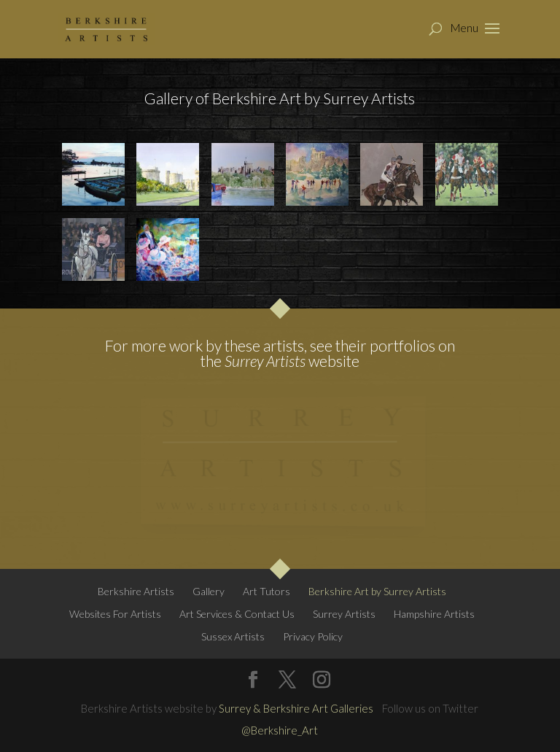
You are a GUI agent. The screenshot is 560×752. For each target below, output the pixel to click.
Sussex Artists (233, 636)
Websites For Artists (115, 614)
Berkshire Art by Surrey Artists (377, 591)
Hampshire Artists (434, 614)
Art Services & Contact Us (237, 614)
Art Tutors (267, 591)
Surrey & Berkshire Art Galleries (296, 708)
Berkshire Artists (136, 591)
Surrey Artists (265, 361)
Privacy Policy (313, 636)
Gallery (209, 591)
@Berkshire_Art (280, 730)
